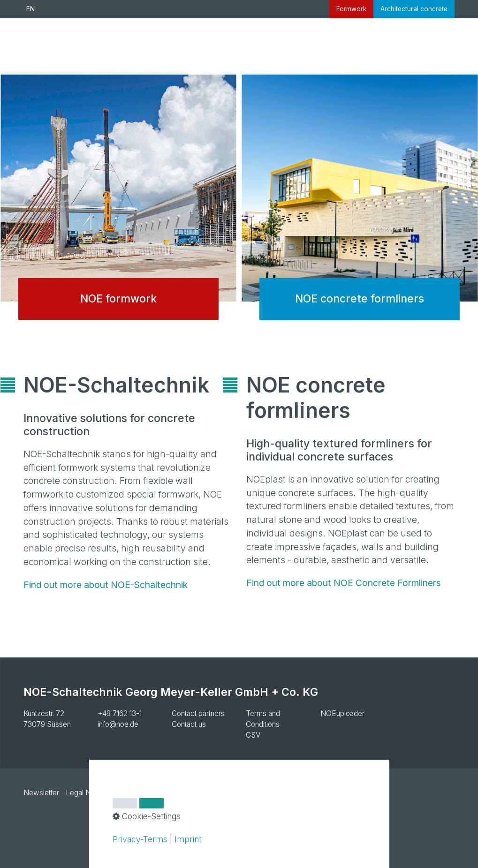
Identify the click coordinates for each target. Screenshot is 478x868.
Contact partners (198, 713)
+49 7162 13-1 (120, 713)
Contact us (189, 724)
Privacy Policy (139, 793)
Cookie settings (196, 793)
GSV (253, 735)
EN (30, 9)
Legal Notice (86, 793)
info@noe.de (118, 724)
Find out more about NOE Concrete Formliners (344, 583)
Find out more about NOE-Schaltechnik (106, 585)
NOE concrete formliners (360, 205)
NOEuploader (342, 713)
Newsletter (41, 793)
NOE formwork (118, 204)
